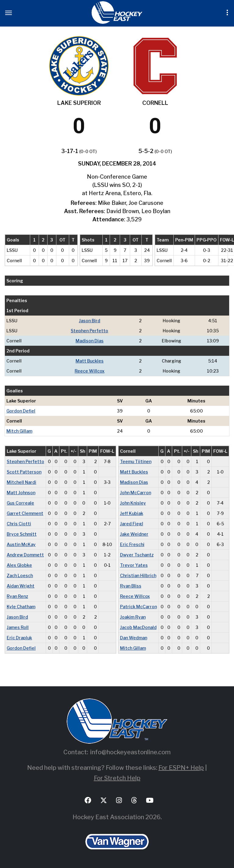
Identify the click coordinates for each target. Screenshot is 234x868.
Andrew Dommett (25, 555)
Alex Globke (19, 565)
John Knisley (133, 503)
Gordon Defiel (21, 411)
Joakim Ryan (133, 617)
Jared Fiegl (132, 524)
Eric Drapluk (19, 638)
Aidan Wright (21, 586)
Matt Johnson (21, 493)
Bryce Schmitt (22, 534)
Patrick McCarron (138, 607)
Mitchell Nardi (21, 482)
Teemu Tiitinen (136, 461)
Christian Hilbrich (138, 575)
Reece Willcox (90, 371)
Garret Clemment (25, 513)
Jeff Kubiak (132, 513)
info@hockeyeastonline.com (130, 752)
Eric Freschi (132, 544)
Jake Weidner (134, 534)
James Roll (18, 627)
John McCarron (136, 493)
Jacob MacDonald (138, 627)
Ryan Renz (17, 596)
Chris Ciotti (19, 524)
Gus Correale (20, 503)
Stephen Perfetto (89, 331)
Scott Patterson (24, 472)
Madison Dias (90, 341)
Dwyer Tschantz (137, 555)
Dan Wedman (134, 638)
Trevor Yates (134, 565)
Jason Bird (90, 321)
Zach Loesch (20, 575)
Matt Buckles (90, 361)
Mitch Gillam (19, 431)
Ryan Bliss (131, 586)
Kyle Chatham (21, 607)
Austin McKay (21, 544)
